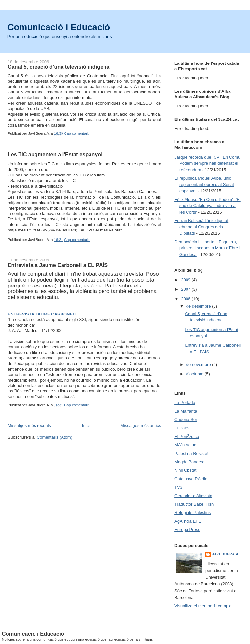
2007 (186, 289)
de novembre (199, 364)
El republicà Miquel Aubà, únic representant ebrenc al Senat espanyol (204, 185)
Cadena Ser (186, 420)
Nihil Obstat (185, 470)
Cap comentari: (77, 133)
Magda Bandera (190, 462)
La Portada (185, 403)
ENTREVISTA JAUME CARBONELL (43, 314)
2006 (186, 299)
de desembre (199, 306)
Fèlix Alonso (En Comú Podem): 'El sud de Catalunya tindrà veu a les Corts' (208, 206)
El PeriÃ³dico (187, 436)
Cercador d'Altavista (193, 496)
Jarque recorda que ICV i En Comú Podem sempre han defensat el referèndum (207, 163)
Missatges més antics (141, 425)
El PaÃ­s (182, 428)
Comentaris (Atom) (55, 437)
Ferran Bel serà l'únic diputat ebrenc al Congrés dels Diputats (201, 227)
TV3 (178, 487)
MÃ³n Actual (186, 445)
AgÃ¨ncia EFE (188, 521)
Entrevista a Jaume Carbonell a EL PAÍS (58, 265)
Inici (86, 425)
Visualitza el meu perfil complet (204, 606)
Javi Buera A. (226, 554)
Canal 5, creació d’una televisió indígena (59, 67)
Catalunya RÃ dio (191, 479)
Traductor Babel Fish (194, 504)
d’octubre (195, 374)
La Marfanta (186, 411)
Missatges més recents (29, 425)
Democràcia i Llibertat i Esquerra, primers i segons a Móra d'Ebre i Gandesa (207, 248)
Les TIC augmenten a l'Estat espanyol (55, 154)
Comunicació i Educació (59, 27)
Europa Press (187, 530)
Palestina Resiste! (191, 453)
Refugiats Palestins (193, 513)
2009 (186, 280)
